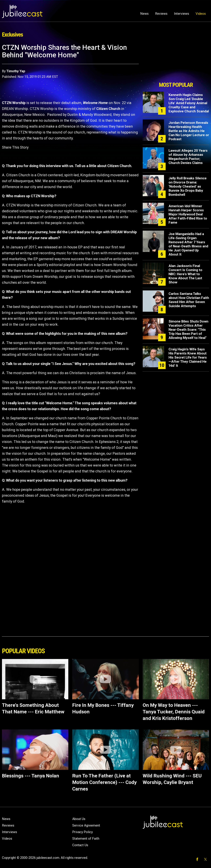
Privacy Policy (82, 832)
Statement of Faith (86, 839)
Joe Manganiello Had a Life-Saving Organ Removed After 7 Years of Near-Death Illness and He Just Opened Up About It (188, 244)
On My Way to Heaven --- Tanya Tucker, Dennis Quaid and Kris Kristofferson (174, 712)
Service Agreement (86, 825)
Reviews (161, 14)
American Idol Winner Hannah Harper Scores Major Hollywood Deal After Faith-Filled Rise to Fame (188, 214)
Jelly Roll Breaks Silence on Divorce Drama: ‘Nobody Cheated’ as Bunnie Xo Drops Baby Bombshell (188, 186)
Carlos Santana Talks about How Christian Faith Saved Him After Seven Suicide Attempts (189, 300)
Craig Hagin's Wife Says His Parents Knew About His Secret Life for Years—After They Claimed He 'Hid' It (188, 357)
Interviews (182, 14)
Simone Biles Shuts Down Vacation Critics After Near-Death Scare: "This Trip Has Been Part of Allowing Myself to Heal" (188, 330)
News (144, 14)
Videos (201, 14)
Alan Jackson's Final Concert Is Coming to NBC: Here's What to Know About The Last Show (185, 274)
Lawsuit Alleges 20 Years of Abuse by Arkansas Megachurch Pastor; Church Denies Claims (188, 157)
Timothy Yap (16, 71)
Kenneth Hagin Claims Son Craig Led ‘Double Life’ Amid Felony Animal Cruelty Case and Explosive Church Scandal (189, 103)
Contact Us (80, 845)
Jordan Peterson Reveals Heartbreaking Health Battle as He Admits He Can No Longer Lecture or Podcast (189, 131)
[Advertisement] (176, 62)
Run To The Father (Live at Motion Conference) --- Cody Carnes (104, 782)
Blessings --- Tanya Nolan (31, 776)
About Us (79, 819)
